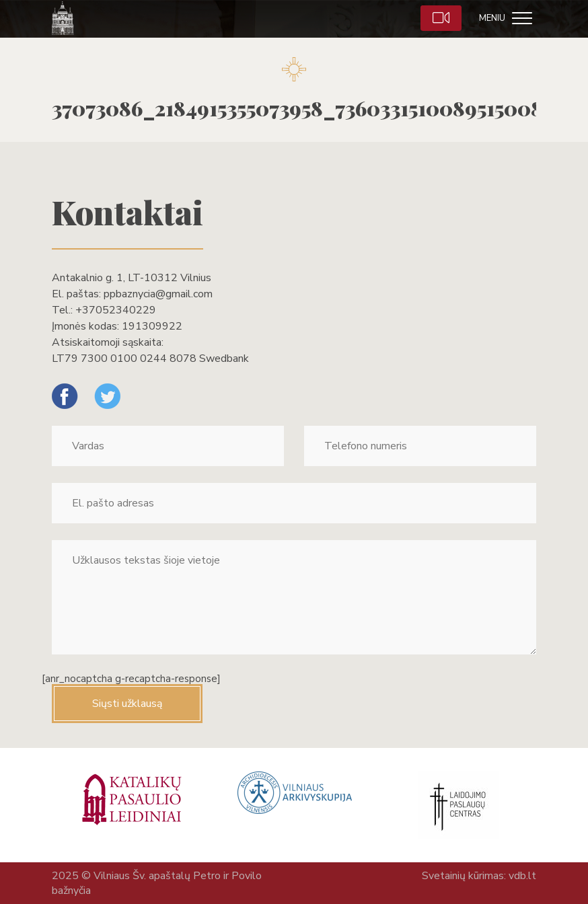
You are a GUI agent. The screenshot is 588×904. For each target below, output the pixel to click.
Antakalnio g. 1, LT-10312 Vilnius (132, 278)
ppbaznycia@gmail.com (158, 294)
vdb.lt (522, 876)
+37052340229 (116, 310)
